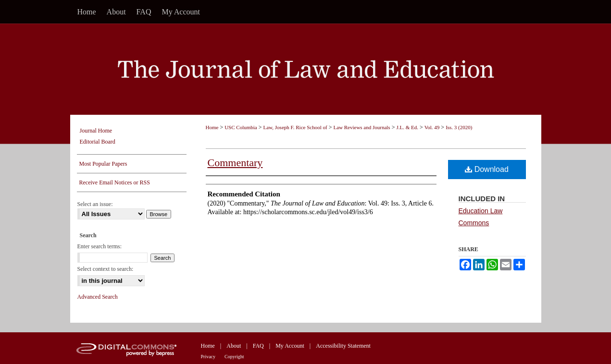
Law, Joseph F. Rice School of (295, 127)
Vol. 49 (432, 127)
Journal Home (96, 131)
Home (212, 127)
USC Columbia (241, 127)
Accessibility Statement (343, 346)
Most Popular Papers (103, 164)
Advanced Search (98, 297)
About (234, 346)
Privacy (208, 357)
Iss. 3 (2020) (459, 127)
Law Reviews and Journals (362, 127)
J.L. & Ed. (407, 127)
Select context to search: (106, 269)
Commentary (235, 163)
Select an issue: (95, 204)
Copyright (234, 357)
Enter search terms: (100, 246)
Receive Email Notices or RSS (115, 182)
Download (487, 169)
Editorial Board (98, 142)
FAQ (258, 346)
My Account (290, 346)
